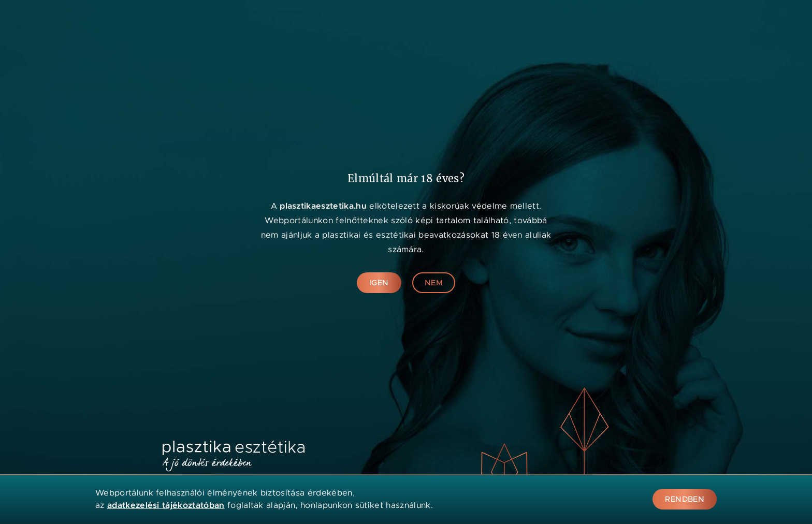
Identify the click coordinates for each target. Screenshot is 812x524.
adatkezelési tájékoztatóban (166, 505)
